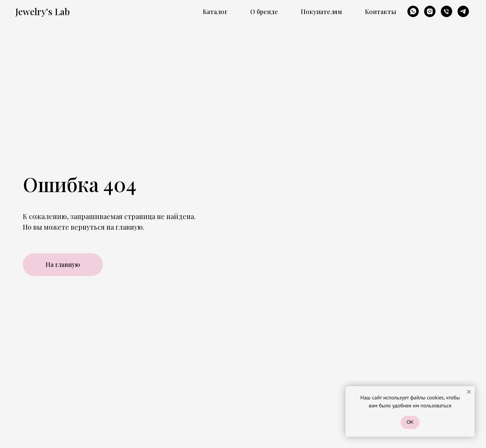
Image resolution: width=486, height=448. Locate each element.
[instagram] (430, 11)
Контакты (380, 12)
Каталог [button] (215, 12)
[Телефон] (447, 11)
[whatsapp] (413, 11)
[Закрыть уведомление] (469, 392)
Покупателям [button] (321, 12)
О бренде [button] (264, 12)
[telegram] (463, 11)
